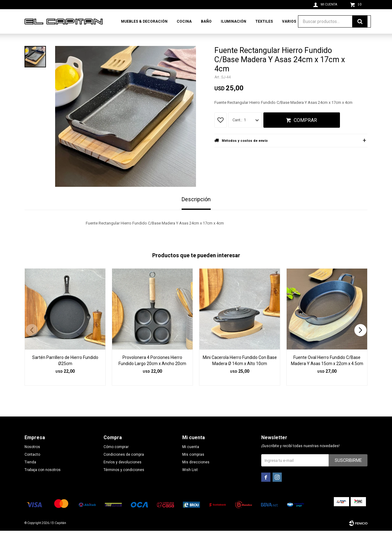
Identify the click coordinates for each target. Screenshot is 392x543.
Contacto (32, 467)
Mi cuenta (191, 459)
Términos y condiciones (124, 482)
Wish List (190, 482)
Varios (289, 21)
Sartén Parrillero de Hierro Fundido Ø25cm (65, 373)
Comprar (305, 132)
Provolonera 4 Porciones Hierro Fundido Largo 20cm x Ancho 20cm (152, 373)
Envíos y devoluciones (123, 474)
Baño (206, 21)
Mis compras (193, 467)
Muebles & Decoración (144, 21)
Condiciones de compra (124, 467)
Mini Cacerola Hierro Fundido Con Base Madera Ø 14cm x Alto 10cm (240, 373)
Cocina (184, 21)
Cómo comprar (116, 459)
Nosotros (32, 459)
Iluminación (234, 21)
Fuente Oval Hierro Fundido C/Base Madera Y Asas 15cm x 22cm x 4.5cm (327, 373)
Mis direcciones (196, 474)
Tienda (30, 474)
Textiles (264, 21)
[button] (360, 342)
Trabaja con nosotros (43, 482)
